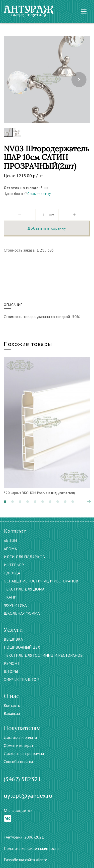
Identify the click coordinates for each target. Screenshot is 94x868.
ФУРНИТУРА (15, 605)
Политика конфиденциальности (31, 848)
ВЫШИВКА (13, 639)
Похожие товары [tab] (28, 344)
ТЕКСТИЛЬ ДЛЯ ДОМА (24, 589)
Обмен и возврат (19, 745)
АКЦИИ (10, 541)
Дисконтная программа (24, 753)
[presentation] (79, 80)
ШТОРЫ (11, 671)
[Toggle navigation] (84, 11)
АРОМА (10, 549)
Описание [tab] (13, 305)
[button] (5, 502)
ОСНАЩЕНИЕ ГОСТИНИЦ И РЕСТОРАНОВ (41, 581)
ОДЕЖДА (12, 573)
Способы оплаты (18, 761)
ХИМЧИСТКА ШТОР (21, 679)
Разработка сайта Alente (25, 860)
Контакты (12, 705)
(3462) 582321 (22, 779)
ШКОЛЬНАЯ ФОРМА (22, 613)
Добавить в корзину (46, 228)
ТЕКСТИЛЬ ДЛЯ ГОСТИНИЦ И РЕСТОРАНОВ (43, 655)
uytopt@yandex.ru (28, 796)
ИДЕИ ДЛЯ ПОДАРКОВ (24, 557)
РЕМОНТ (12, 663)
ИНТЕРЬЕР (14, 565)
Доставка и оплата (20, 737)
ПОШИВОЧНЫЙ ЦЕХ (22, 647)
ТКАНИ (10, 597)
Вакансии (12, 713)
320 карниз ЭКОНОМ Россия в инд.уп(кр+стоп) (39, 493)
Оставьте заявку (39, 194)
